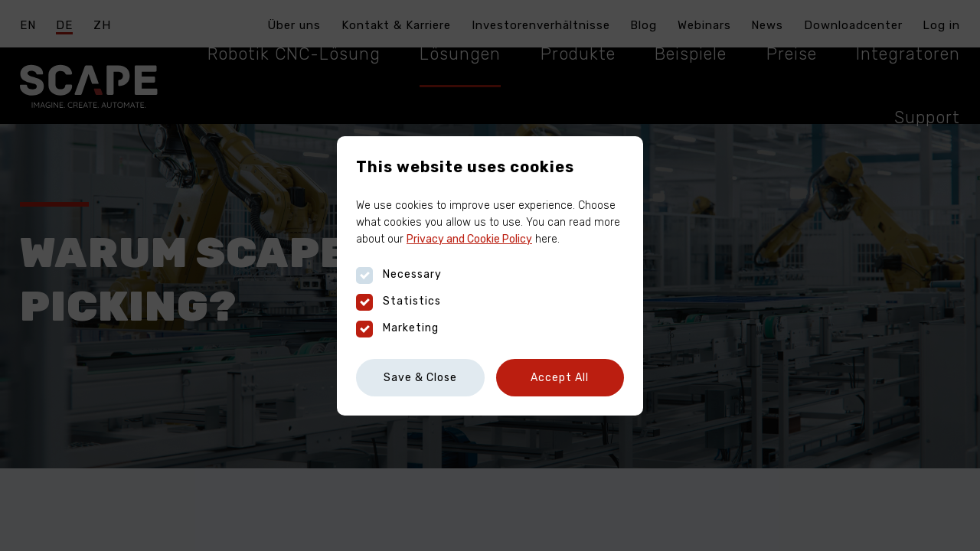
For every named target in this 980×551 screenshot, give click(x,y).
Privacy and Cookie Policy (469, 239)
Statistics (399, 302)
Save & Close (420, 378)
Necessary (399, 275)
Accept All (560, 378)
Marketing (397, 328)
